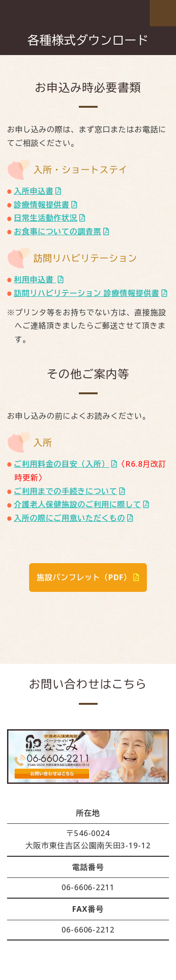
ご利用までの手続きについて (66, 491)
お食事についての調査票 (58, 231)
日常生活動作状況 (46, 218)
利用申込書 (35, 279)
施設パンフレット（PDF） (84, 577)
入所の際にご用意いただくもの (70, 518)
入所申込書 (34, 191)
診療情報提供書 (42, 205)
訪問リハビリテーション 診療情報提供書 (87, 293)
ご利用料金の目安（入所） (62, 464)
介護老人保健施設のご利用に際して (78, 504)
